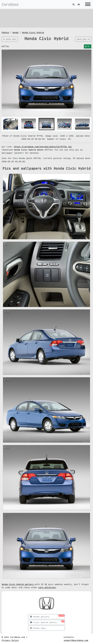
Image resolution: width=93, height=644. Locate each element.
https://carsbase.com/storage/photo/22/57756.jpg (43, 147)
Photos (5, 32)
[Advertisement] (46, 18)
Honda (15, 32)
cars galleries (47, 587)
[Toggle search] (73, 4)
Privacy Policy (10, 640)
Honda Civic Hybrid (33, 32)
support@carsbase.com (76, 640)
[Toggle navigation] (87, 4)
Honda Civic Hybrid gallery (18, 584)
